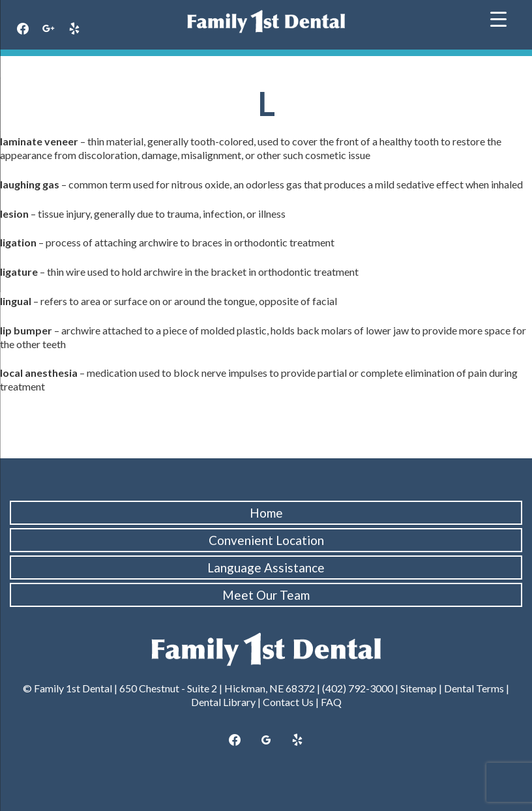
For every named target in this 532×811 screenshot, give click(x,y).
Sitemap (419, 688)
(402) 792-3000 (358, 688)
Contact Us (288, 702)
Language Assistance (266, 568)
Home (266, 513)
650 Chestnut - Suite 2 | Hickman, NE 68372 (217, 688)
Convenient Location (266, 540)
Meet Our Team (266, 595)
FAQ (331, 702)
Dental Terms (474, 688)
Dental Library (223, 702)
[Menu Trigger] (498, 18)
